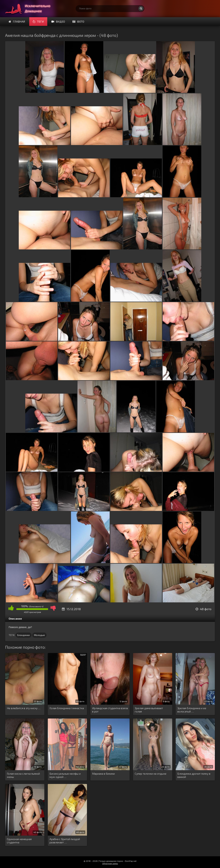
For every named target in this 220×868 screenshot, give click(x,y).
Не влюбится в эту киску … (24, 708)
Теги (38, 21)
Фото (78, 21)
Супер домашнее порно (31, 9)
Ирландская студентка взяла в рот (110, 710)
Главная (17, 21)
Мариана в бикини (103, 774)
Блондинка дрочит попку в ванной (194, 775)
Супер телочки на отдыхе (151, 774)
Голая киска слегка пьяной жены (23, 775)
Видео (58, 21)
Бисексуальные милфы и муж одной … (65, 775)
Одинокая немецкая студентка (19, 841)
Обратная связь (110, 863)
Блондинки (24, 635)
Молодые (39, 635)
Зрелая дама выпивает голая (149, 710)
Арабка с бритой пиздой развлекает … (65, 841)
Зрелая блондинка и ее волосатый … (192, 710)
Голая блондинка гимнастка (67, 708)
